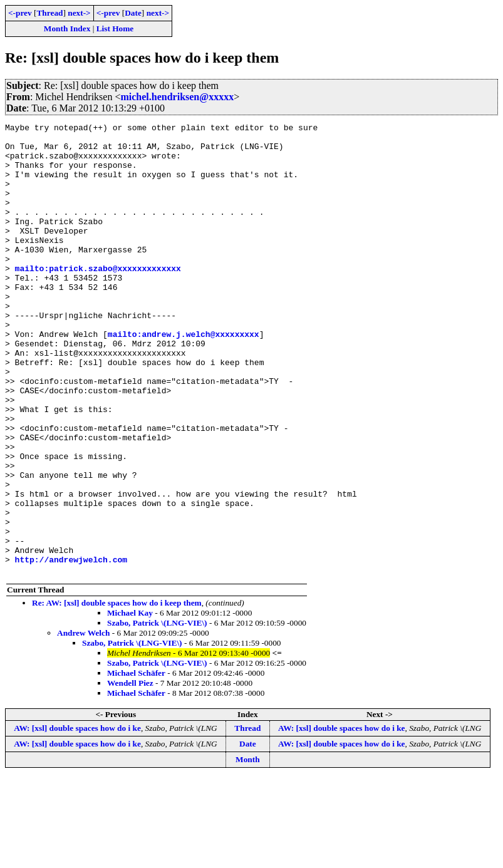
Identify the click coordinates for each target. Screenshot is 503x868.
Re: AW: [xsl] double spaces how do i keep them (117, 693)
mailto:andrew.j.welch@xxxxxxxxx (184, 377)
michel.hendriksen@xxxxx (177, 97)
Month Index (67, 28)
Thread (49, 13)
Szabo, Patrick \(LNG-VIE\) (157, 713)
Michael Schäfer (136, 763)
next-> (79, 13)
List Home (115, 28)
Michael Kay (130, 703)
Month (248, 850)
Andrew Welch (83, 723)
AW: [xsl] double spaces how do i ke (77, 818)
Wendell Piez (130, 773)
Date (133, 13)
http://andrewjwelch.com (71, 648)
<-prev (20, 13)
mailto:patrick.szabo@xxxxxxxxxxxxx (98, 298)
